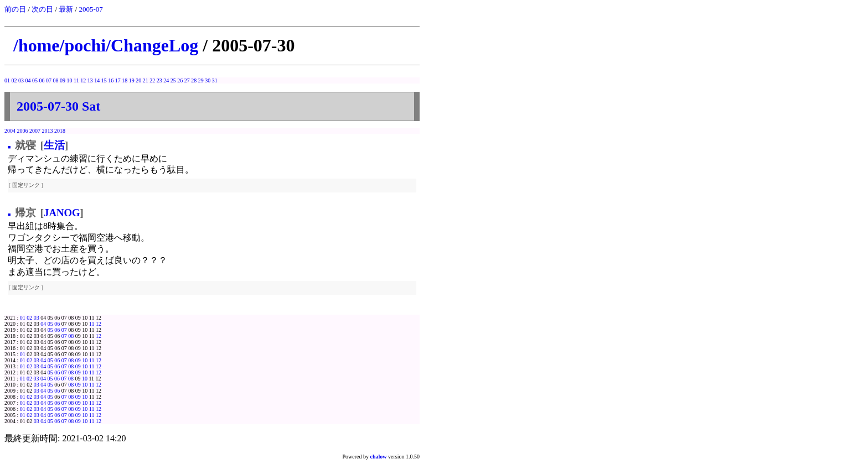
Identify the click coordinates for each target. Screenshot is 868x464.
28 (194, 80)
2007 (35, 131)
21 (146, 80)
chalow (379, 457)
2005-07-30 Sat (58, 106)
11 (76, 80)
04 (28, 80)
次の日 (42, 9)
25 (173, 80)
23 (159, 80)
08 (56, 80)
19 (132, 80)
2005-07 (91, 9)
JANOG (62, 213)
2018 (60, 131)
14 (97, 80)
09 (63, 80)
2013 (48, 131)
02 (14, 80)
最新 (66, 9)
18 (125, 80)
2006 (23, 131)
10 (70, 80)
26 (180, 80)
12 (83, 80)
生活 (54, 145)
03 (21, 80)
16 (111, 80)
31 (215, 80)
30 (208, 80)
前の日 (15, 9)
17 (118, 80)
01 (7, 80)
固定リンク (26, 185)
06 (42, 80)
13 (90, 80)
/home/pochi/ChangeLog (106, 45)
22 (152, 80)
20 (138, 80)
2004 (10, 131)
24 (166, 80)
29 (201, 80)
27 (187, 80)
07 (49, 80)
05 (35, 80)
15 (104, 80)
